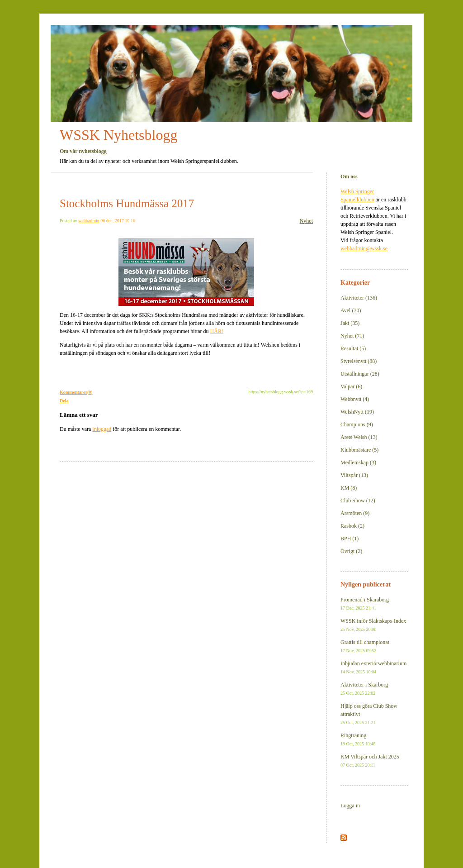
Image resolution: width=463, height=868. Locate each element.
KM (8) (349, 488)
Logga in (350, 806)
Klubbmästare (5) (359, 450)
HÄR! (217, 331)
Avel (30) (351, 310)
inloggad (102, 429)
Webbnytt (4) (355, 399)
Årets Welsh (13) (359, 437)
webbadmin (89, 221)
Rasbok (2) (352, 526)
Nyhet (306, 221)
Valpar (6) (351, 386)
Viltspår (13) (354, 475)
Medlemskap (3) (358, 463)
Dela (64, 401)
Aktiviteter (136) (359, 298)
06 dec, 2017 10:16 (118, 221)
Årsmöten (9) (355, 513)
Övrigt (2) (351, 551)
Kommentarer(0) (76, 392)
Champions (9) (357, 424)
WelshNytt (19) (357, 412)
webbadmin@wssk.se (364, 248)
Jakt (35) (350, 323)
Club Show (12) (358, 501)
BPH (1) (350, 539)
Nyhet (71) (352, 336)
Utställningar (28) (360, 374)
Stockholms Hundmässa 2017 (127, 203)
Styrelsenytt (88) (359, 361)
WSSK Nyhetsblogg (118, 135)
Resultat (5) (353, 348)
